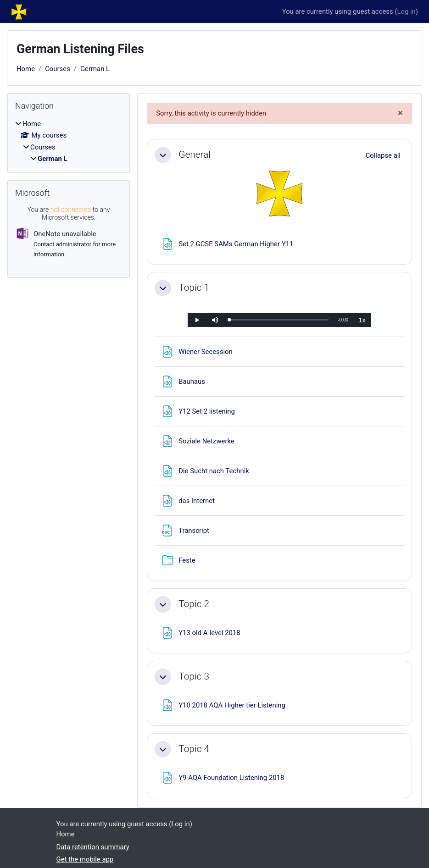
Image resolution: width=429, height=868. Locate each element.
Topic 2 (194, 604)
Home (26, 69)
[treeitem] (69, 141)
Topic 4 (194, 749)
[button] (163, 155)
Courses (58, 69)
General (195, 155)
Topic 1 (194, 287)
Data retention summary (93, 847)
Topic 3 (194, 676)
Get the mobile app (85, 859)
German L (95, 69)
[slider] (279, 320)
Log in (406, 11)
